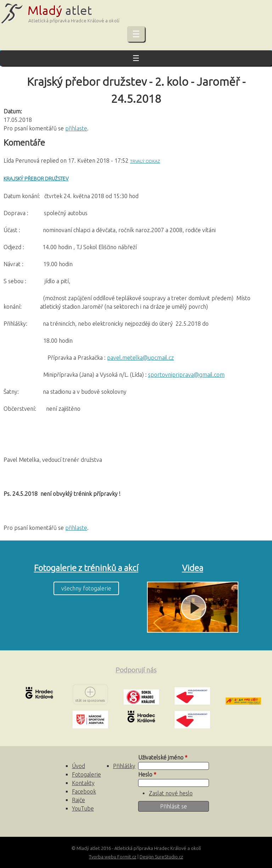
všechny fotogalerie (86, 588)
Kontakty (83, 783)
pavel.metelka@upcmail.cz (140, 358)
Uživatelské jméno (163, 757)
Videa (193, 568)
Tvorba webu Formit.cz (113, 857)
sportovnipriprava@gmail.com (186, 375)
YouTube (83, 808)
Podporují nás (136, 670)
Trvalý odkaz (145, 161)
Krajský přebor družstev (36, 179)
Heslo (147, 774)
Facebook (84, 791)
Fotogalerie (86, 774)
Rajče (78, 800)
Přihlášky (124, 766)
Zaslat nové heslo (171, 793)
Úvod (78, 766)
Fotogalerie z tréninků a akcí (86, 568)
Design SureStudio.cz (161, 857)
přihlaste (76, 128)
